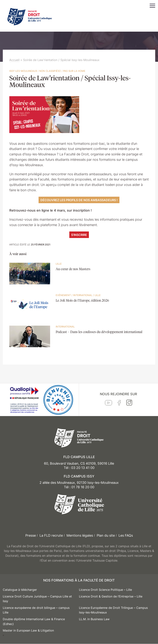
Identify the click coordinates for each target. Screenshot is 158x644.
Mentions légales (80, 535)
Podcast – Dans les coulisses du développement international (99, 332)
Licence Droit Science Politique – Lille (105, 590)
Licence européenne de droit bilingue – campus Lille (36, 610)
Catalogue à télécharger (20, 590)
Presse (31, 535)
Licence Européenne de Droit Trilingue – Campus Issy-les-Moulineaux (113, 610)
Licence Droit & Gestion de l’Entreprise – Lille (111, 596)
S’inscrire (79, 235)
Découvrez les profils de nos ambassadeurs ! (79, 200)
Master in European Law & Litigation (28, 630)
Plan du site (106, 535)
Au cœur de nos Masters (73, 269)
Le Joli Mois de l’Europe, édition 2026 (82, 301)
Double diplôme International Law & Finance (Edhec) (34, 621)
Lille (59, 264)
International (83, 295)
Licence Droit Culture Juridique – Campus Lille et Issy (37, 599)
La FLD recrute (51, 535)
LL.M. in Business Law (94, 619)
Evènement (63, 295)
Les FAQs (126, 535)
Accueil (14, 60)
